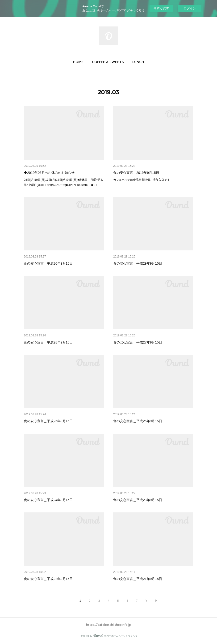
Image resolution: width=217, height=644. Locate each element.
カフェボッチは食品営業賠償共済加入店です (142, 180)
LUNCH (138, 62)
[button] (78, 62)
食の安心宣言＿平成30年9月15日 (48, 263)
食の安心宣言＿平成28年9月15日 (48, 342)
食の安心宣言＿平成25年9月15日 (138, 421)
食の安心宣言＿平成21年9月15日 (138, 579)
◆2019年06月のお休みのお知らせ (49, 173)
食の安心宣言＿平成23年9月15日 (138, 500)
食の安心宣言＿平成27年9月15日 (138, 342)
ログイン (190, 8)
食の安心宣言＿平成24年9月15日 (48, 500)
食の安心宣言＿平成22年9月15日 (48, 579)
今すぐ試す (161, 8)
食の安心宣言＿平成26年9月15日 (48, 421)
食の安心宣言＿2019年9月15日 (136, 173)
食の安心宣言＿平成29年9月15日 (138, 263)
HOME (78, 62)
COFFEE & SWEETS (108, 62)
